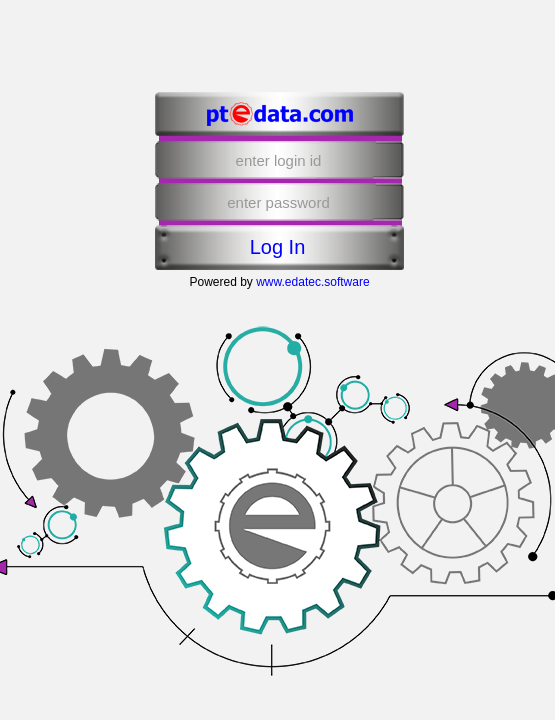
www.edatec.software (312, 282)
